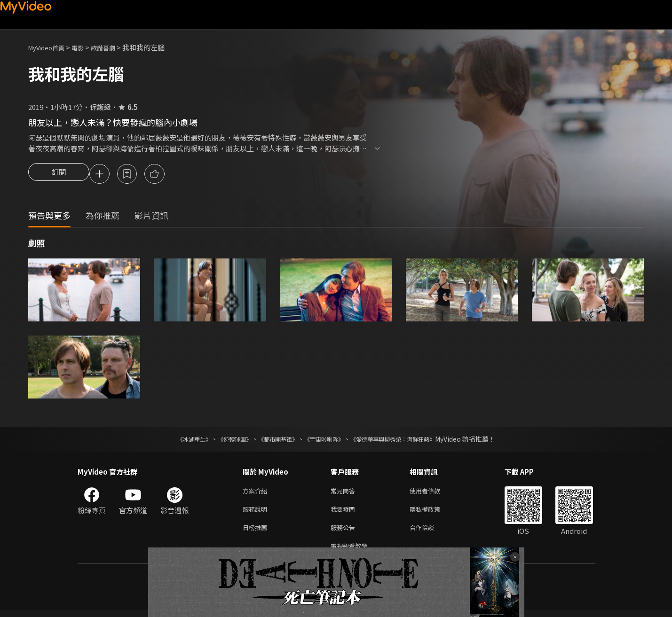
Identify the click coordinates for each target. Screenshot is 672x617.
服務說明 (257, 512)
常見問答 (345, 493)
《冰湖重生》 (178, 440)
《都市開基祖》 (273, 440)
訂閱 (59, 175)
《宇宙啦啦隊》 (326, 440)
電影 (85, 47)
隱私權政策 (433, 512)
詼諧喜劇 (113, 47)
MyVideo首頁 (50, 47)
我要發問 (345, 512)
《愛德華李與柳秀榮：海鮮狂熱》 (405, 440)
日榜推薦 (257, 532)
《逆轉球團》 (224, 440)
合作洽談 (429, 532)
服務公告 (345, 532)
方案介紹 (257, 493)
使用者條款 (433, 493)
